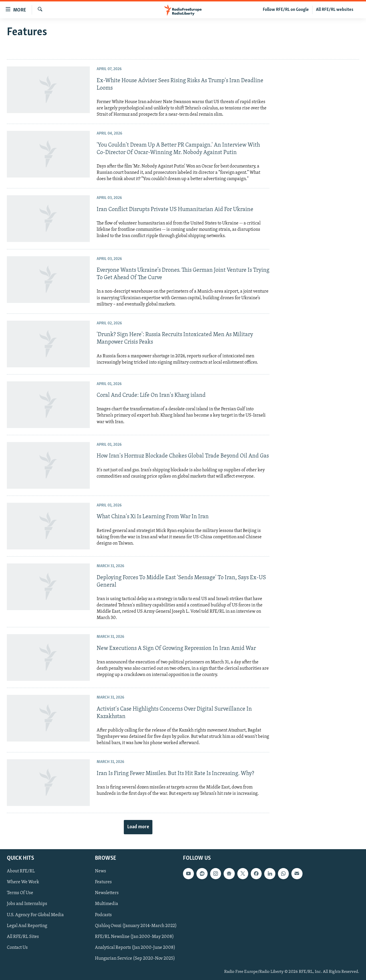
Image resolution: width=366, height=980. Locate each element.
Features (103, 882)
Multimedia (107, 904)
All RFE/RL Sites (23, 936)
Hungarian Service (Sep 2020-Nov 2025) (135, 958)
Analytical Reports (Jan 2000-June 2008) (135, 947)
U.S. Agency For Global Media (35, 915)
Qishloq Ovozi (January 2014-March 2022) (136, 926)
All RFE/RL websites (335, 10)
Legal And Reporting (27, 926)
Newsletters (107, 893)
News (101, 871)
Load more (138, 827)
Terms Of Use (20, 893)
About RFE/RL (21, 871)
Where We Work (23, 882)
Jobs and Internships (27, 904)
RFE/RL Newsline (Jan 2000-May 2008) (134, 936)
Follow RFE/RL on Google (286, 10)
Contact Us (17, 947)
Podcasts (103, 915)
